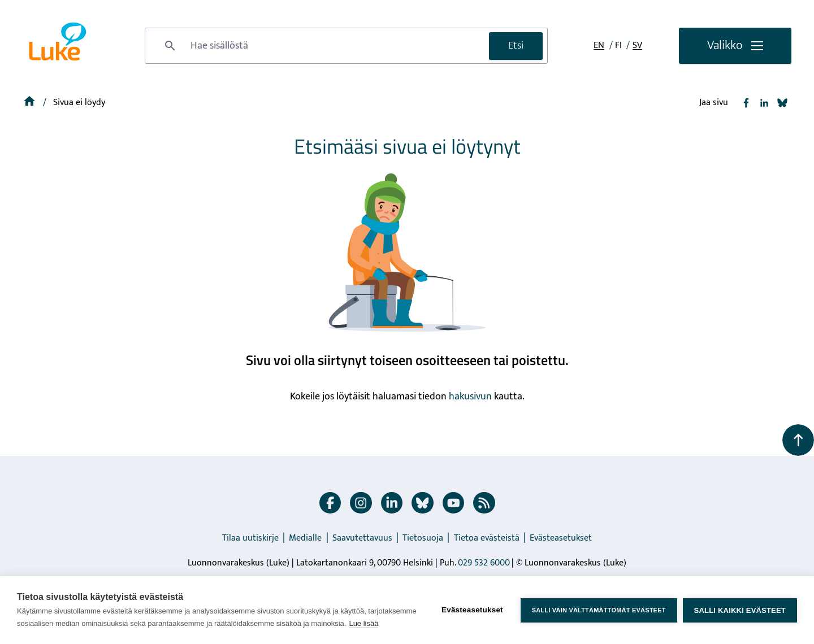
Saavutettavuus (362, 538)
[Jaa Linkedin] (764, 103)
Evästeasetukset (561, 538)
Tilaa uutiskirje (250, 538)
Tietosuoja (423, 538)
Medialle (305, 538)
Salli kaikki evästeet (740, 610)
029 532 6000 (484, 563)
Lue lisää (363, 623)
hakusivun (470, 397)
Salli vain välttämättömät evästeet (599, 610)
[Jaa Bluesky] (782, 103)
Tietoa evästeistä (487, 538)
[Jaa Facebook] (746, 103)
